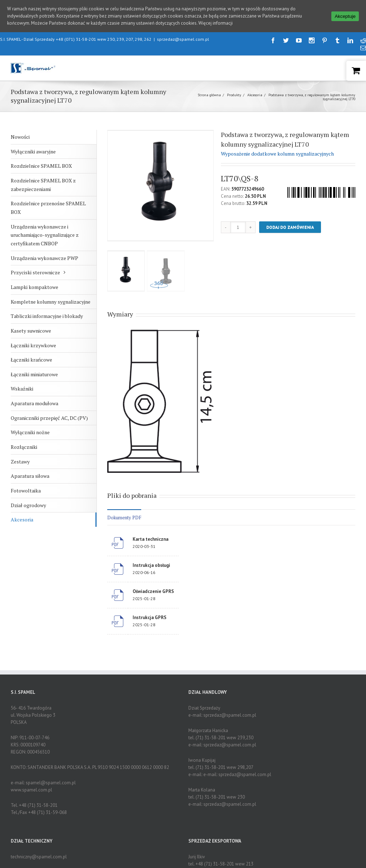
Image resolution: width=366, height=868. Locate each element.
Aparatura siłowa (30, 476)
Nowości (20, 137)
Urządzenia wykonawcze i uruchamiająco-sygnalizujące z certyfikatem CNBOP (45, 235)
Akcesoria (255, 95)
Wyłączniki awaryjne (33, 151)
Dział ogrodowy (28, 505)
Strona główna (209, 95)
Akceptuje (345, 16)
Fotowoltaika (26, 491)
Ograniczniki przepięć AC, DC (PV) (49, 418)
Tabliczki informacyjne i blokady (47, 316)
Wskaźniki (22, 389)
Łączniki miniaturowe (34, 374)
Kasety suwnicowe (31, 331)
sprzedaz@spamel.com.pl (183, 39)
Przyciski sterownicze (35, 272)
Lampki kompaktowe (34, 287)
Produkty (234, 95)
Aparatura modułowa (34, 403)
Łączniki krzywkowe (33, 345)
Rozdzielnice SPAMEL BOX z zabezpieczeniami (43, 185)
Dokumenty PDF (124, 518)
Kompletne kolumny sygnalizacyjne (51, 302)
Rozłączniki (24, 447)
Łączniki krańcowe (31, 360)
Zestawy (20, 462)
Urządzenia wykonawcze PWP (44, 258)
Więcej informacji (216, 23)
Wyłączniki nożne (30, 432)
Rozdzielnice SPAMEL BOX (41, 166)
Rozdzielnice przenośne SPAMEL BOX (48, 208)
